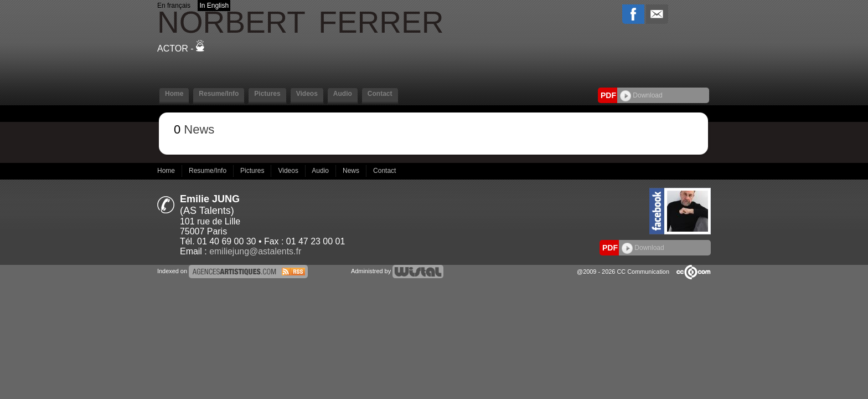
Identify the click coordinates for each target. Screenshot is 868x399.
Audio (343, 94)
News (352, 171)
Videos (307, 94)
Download (641, 95)
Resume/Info (219, 94)
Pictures (267, 94)
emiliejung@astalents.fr (255, 251)
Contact (380, 94)
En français (174, 6)
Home (174, 94)
